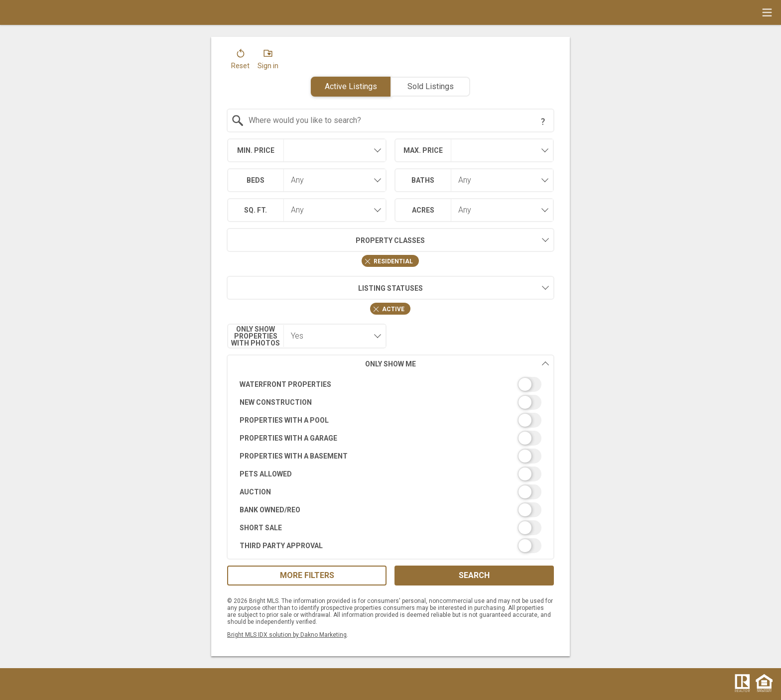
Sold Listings (431, 86)
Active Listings (351, 86)
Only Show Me (457, 364)
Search (474, 575)
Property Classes (326, 240)
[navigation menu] (767, 12)
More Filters (307, 575)
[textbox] (397, 120)
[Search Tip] (543, 121)
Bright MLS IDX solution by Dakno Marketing (287, 635)
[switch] (391, 384)
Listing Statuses (325, 288)
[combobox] (391, 120)
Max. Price (423, 150)
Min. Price (256, 150)
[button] (240, 61)
